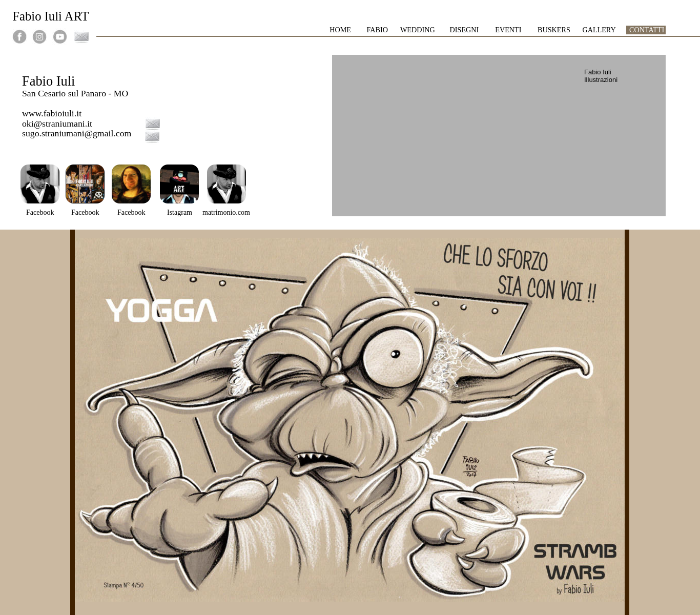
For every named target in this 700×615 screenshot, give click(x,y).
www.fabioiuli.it (52, 113)
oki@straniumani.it (57, 124)
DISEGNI (465, 30)
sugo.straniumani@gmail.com (77, 133)
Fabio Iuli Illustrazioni (601, 76)
